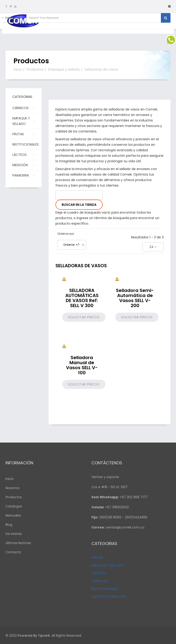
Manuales (13, 515)
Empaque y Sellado (64, 69)
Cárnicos (23, 108)
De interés (14, 534)
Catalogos (14, 506)
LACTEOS (99, 573)
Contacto (13, 552)
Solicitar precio (84, 317)
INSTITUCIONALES (105, 589)
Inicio (18, 69)
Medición (23, 165)
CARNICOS (100, 581)
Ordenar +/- (72, 245)
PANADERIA (23, 175)
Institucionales (26, 146)
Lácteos (23, 154)
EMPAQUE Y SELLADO (107, 565)
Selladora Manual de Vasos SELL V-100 (82, 365)
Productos (35, 69)
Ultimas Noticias (18, 543)
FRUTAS (97, 558)
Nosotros (12, 488)
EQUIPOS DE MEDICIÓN (109, 597)
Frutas (23, 134)
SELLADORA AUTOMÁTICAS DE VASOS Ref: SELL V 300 (82, 298)
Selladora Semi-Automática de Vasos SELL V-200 (135, 298)
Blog (9, 525)
